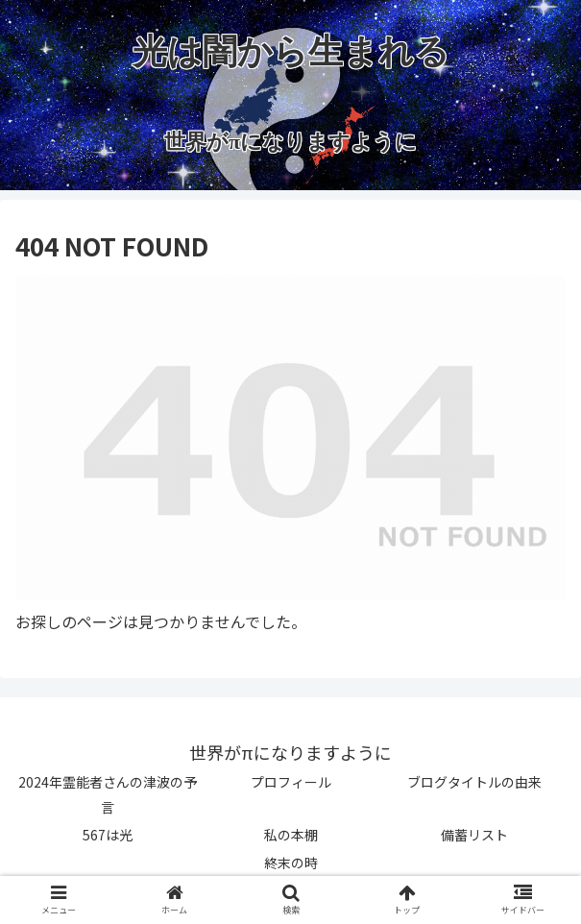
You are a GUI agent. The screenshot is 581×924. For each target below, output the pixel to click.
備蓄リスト (474, 835)
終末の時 (291, 863)
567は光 (108, 835)
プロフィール (291, 782)
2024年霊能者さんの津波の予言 (108, 794)
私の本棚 (291, 835)
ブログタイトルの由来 (474, 782)
